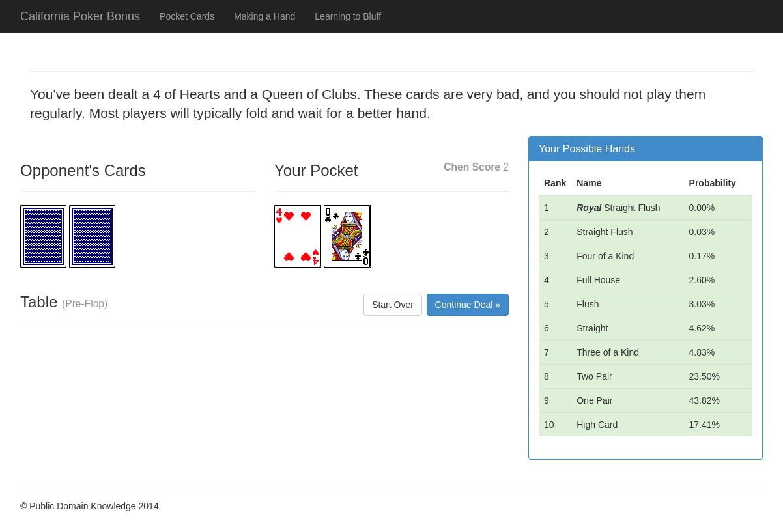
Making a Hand (264, 16)
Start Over (393, 305)
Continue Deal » (468, 305)
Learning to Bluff (348, 16)
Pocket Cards (187, 16)
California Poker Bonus (80, 16)
